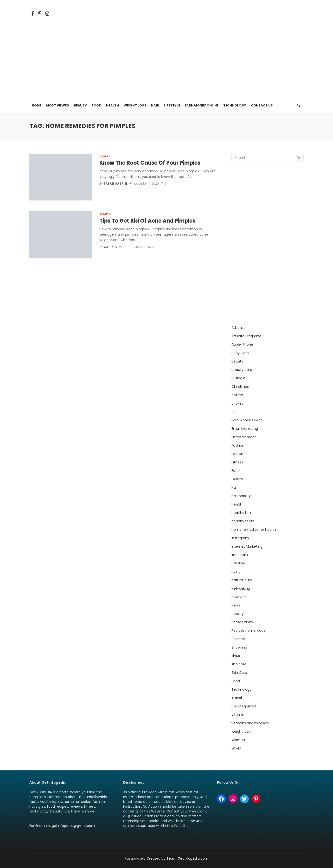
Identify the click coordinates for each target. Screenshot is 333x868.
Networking (241, 588)
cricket (237, 403)
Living (236, 572)
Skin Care (239, 673)
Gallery (237, 479)
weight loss (241, 731)
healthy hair (241, 513)
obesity (238, 614)
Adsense (239, 328)
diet (235, 412)
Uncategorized (244, 706)
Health (112, 105)
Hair (155, 105)
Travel (237, 698)
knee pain (240, 555)
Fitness (237, 462)
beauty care (242, 370)
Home (37, 105)
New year (239, 597)
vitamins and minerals (250, 723)
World (236, 748)
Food (96, 105)
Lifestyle (172, 105)
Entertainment (244, 437)
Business (239, 378)
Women (238, 740)
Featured (239, 454)
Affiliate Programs (247, 336)
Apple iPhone (242, 344)
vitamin (238, 715)
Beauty (80, 105)
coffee (237, 395)
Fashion (238, 445)
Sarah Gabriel (116, 184)
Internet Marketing (247, 546)
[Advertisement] (166, 62)
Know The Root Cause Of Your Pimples (150, 163)
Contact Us (262, 105)
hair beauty (241, 496)
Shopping (239, 647)
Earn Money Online (202, 105)
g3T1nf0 (111, 247)
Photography (242, 622)
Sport (236, 681)
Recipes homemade (249, 631)
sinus (236, 656)
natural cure (242, 580)
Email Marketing (245, 429)
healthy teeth (243, 521)
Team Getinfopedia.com (187, 858)
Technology (235, 105)
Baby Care (240, 353)
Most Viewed (58, 105)
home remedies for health (254, 530)
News (236, 605)
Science (238, 639)
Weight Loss (135, 105)
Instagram (240, 538)
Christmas (240, 387)
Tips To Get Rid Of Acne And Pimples (147, 221)
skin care (239, 664)
